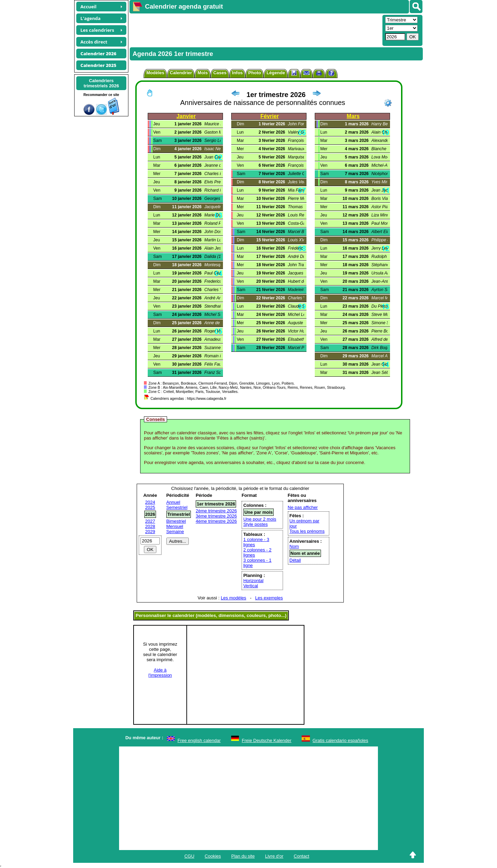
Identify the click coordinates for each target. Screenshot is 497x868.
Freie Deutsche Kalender (267, 740)
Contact (301, 856)
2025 (150, 507)
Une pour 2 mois (260, 519)
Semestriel (177, 507)
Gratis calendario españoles (340, 740)
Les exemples (269, 598)
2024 (150, 502)
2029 (150, 532)
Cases (220, 73)
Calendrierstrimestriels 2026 (101, 83)
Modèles (155, 73)
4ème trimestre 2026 (216, 521)
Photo (255, 73)
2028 (150, 526)
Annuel (173, 502)
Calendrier (181, 73)
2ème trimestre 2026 (216, 511)
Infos (237, 73)
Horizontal (254, 581)
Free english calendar (199, 740)
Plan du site (243, 856)
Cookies (213, 856)
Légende (276, 73)
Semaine (175, 532)
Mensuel (175, 526)
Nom (294, 546)
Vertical (251, 586)
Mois (203, 73)
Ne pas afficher (303, 507)
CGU (189, 856)
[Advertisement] (255, 30)
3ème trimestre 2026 (216, 516)
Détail (295, 560)
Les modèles (234, 598)
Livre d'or (274, 856)
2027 (150, 521)
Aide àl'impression (160, 673)
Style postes (256, 524)
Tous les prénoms (307, 531)
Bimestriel (176, 521)
